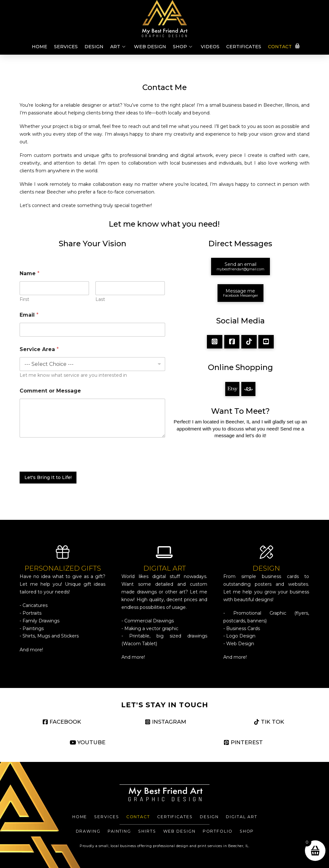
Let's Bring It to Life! (48, 477)
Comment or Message (50, 391)
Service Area (39, 349)
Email (29, 315)
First (24, 299)
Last (101, 299)
